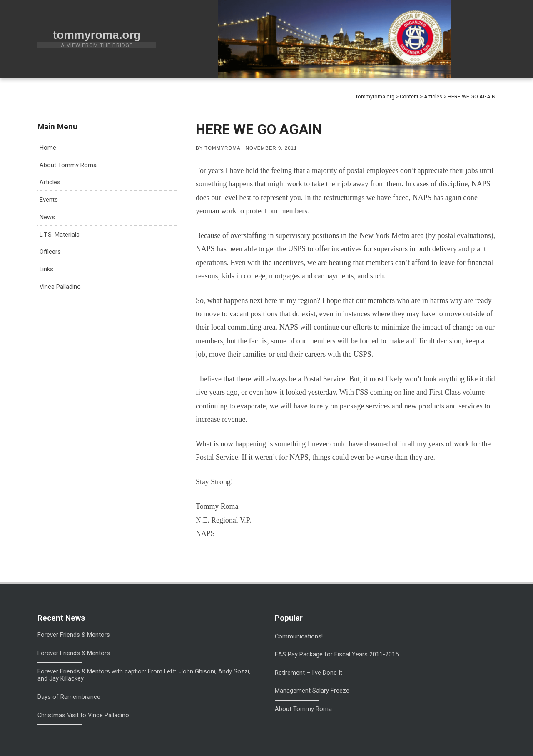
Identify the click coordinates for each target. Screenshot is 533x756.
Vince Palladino (60, 287)
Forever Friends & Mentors (74, 635)
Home (48, 148)
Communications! (299, 636)
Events (49, 200)
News (47, 217)
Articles (50, 182)
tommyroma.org (97, 35)
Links (46, 269)
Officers (50, 252)
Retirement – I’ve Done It (309, 673)
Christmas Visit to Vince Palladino (83, 715)
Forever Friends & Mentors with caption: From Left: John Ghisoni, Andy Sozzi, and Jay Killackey (144, 675)
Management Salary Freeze (312, 691)
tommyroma (222, 148)
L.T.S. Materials (60, 235)
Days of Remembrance (69, 697)
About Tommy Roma (68, 165)
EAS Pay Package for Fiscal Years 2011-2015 (337, 654)
